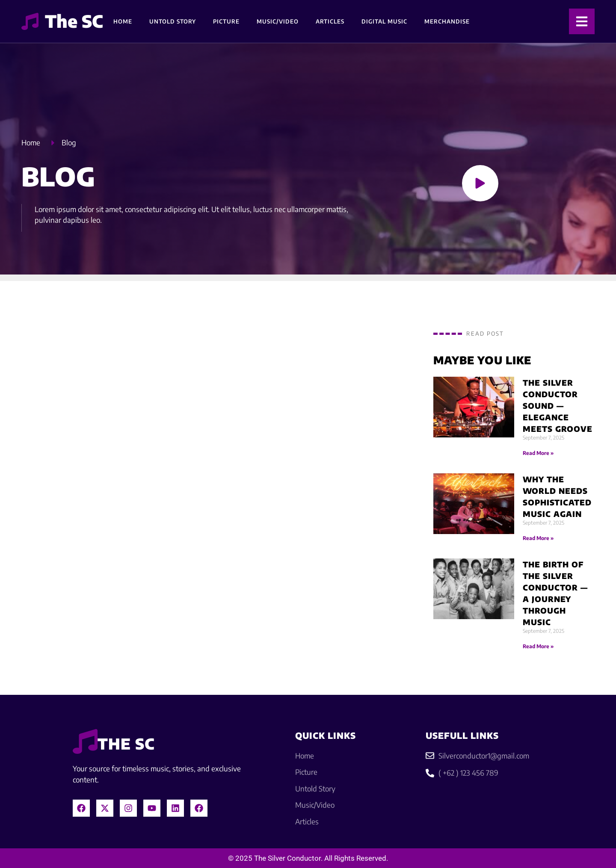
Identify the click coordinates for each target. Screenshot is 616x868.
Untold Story (173, 21)
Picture (226, 21)
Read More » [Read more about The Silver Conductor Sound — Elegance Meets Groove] (538, 453)
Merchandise (447, 21)
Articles (330, 21)
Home (123, 21)
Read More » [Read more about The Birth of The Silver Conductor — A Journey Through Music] (538, 646)
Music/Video (278, 21)
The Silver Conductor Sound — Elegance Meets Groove (558, 406)
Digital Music (384, 21)
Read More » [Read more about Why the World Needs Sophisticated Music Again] (538, 538)
